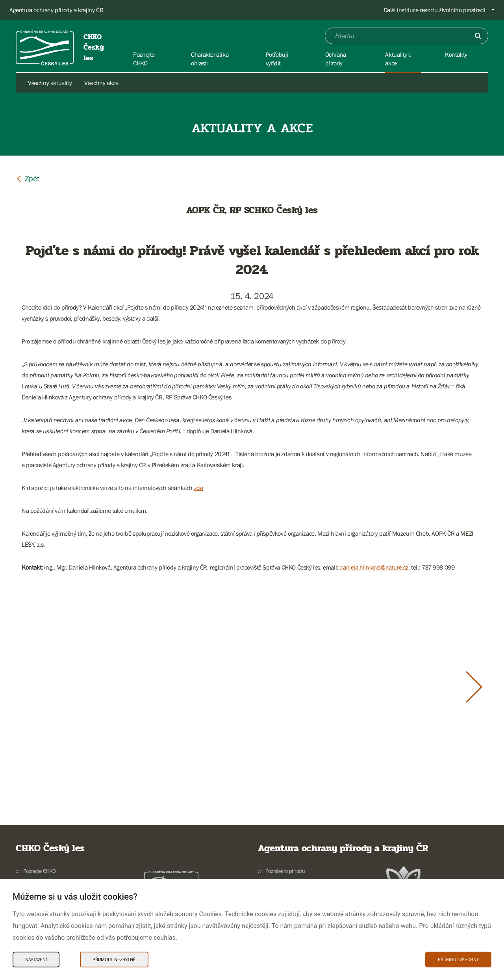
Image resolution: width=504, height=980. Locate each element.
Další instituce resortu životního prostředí (435, 10)
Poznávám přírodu (285, 871)
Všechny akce (101, 83)
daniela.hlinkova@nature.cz (374, 567)
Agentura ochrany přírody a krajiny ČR (56, 10)
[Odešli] (478, 36)
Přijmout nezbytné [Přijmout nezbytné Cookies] (114, 960)
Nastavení (36, 960)
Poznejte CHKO (40, 871)
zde (199, 488)
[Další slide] (474, 687)
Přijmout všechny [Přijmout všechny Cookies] (458, 960)
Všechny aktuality (50, 83)
